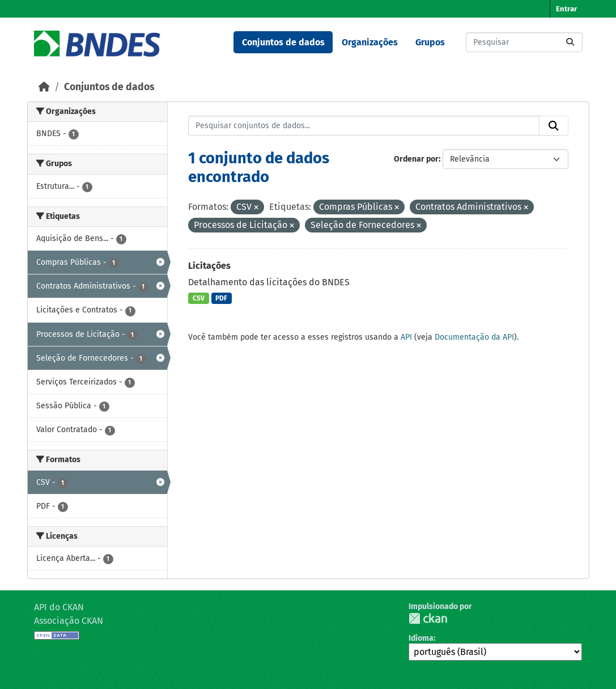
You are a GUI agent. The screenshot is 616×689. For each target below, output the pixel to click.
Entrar (566, 9)
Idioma (421, 638)
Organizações (370, 42)
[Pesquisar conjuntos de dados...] (524, 42)
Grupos (430, 42)
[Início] (44, 87)
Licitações (209, 266)
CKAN (428, 618)
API (406, 337)
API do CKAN (59, 607)
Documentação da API (474, 337)
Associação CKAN (69, 621)
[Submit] (570, 42)
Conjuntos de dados (283, 42)
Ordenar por (416, 159)
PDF (221, 298)
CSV (199, 298)
